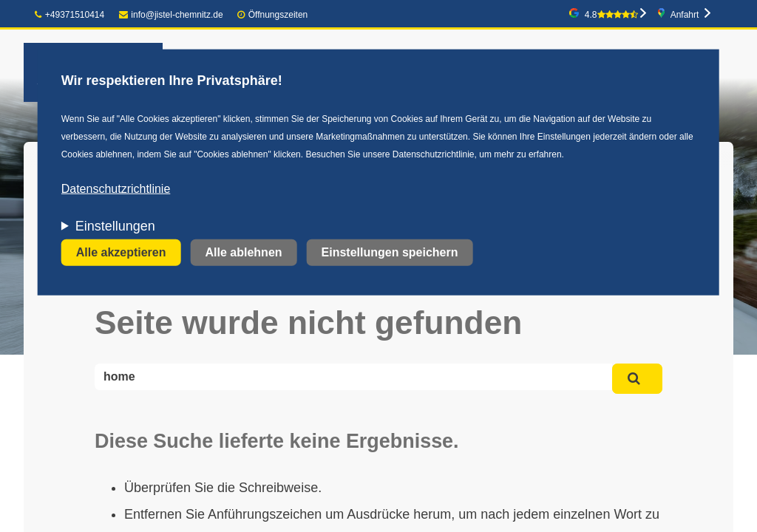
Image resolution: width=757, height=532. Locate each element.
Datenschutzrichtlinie (116, 189)
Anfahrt (685, 15)
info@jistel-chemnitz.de (171, 15)
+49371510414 (69, 15)
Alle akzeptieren (121, 252)
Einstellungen (115, 226)
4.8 (611, 15)
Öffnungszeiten (278, 15)
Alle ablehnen (244, 252)
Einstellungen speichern (390, 252)
